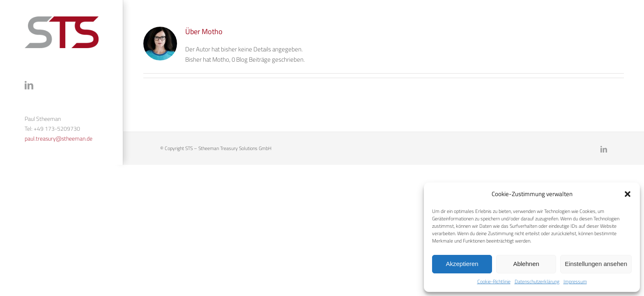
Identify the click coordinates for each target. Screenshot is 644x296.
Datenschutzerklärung (537, 282)
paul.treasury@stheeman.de (59, 139)
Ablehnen (526, 264)
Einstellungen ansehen (596, 264)
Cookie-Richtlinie (494, 282)
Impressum (575, 282)
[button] (628, 194)
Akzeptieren (462, 264)
